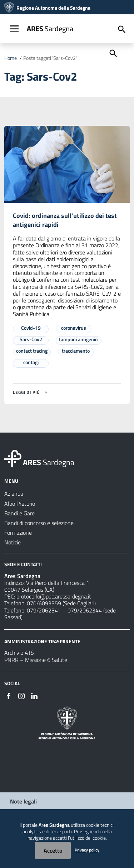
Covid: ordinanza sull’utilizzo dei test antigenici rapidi (65, 220)
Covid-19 (31, 328)
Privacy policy (87, 850)
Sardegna (50, 28)
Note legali (23, 801)
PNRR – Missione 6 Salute (36, 660)
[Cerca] (113, 53)
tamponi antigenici (79, 339)
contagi (31, 362)
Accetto (53, 850)
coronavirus (74, 328)
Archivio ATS (19, 653)
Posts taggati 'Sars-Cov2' (50, 58)
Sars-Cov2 (31, 339)
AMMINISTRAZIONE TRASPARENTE (42, 641)
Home (11, 58)
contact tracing (32, 351)
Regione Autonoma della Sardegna (53, 8)
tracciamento (76, 351)
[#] (9, 695)
